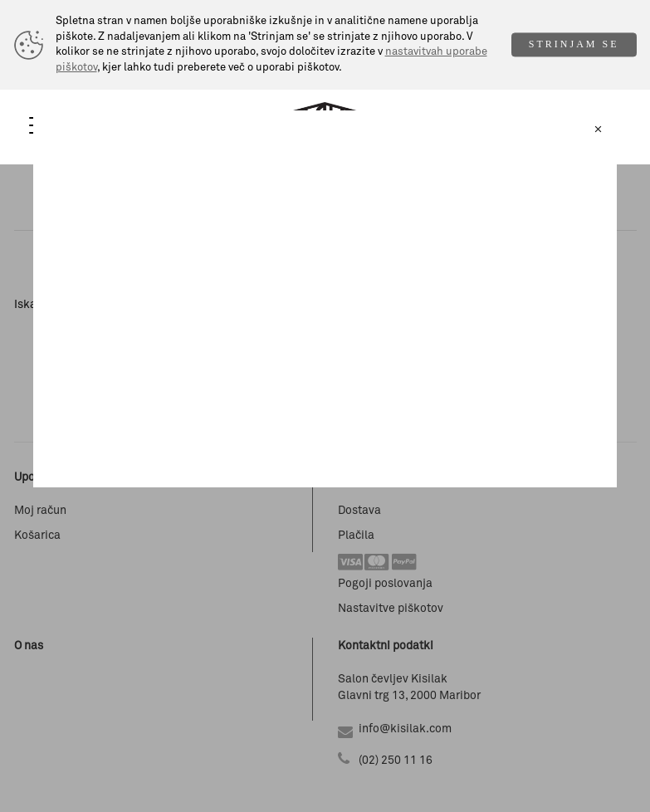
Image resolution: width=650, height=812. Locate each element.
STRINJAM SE (574, 45)
